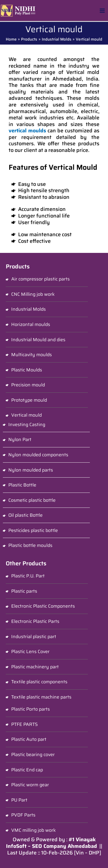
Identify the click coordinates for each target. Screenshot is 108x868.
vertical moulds (27, 131)
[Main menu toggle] (102, 11)
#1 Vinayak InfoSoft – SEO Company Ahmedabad (52, 843)
